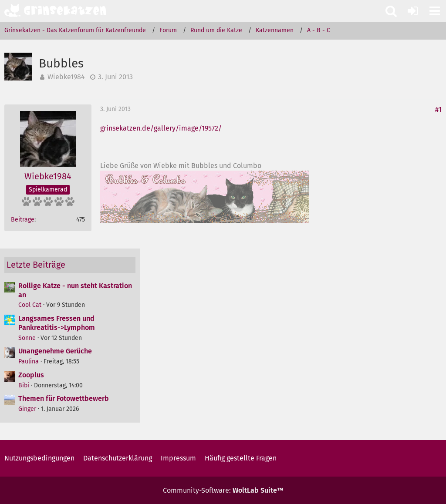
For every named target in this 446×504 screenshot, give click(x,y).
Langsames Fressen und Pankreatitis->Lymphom (57, 323)
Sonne (27, 338)
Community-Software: (223, 490)
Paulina (29, 361)
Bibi (24, 385)
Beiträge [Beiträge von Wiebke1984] (23, 220)
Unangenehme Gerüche (55, 351)
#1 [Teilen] (438, 109)
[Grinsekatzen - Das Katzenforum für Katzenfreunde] (55, 10)
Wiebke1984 (66, 77)
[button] (435, 11)
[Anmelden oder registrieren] (413, 11)
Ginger (27, 409)
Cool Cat (30, 305)
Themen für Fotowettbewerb (64, 398)
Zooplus (31, 375)
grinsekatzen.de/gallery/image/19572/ (161, 128)
